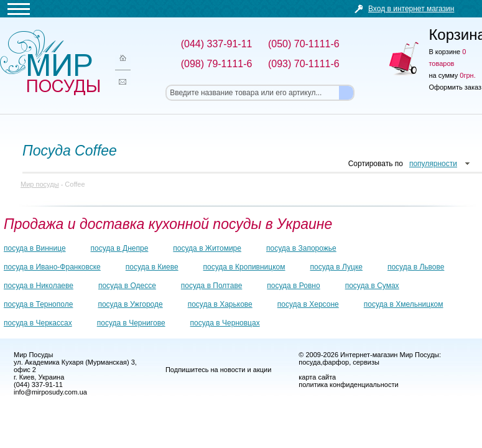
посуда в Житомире (207, 248)
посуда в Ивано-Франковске (52, 267)
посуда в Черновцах (225, 323)
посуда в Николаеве (39, 286)
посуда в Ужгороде (130, 304)
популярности (433, 164)
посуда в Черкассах (38, 323)
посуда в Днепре (120, 248)
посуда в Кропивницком (244, 267)
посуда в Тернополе (38, 304)
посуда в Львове (416, 267)
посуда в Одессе (127, 286)
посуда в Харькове (220, 304)
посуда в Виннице (35, 248)
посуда (309, 362)
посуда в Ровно (293, 286)
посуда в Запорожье (301, 248)
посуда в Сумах (372, 286)
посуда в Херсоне (308, 304)
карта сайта (317, 377)
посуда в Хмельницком (404, 304)
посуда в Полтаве (211, 286)
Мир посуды (50, 63)
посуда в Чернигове (131, 323)
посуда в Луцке (336, 267)
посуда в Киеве (152, 267)
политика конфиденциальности (348, 385)
